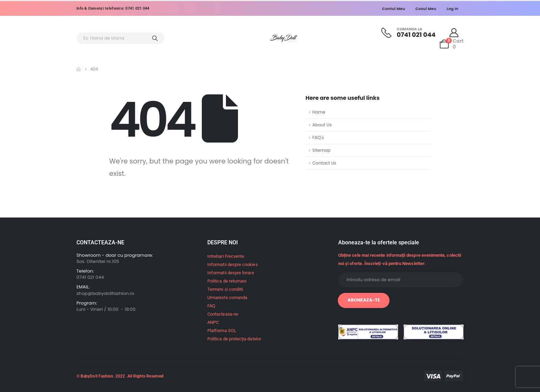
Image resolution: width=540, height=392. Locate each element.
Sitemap (321, 150)
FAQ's (318, 137)
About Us (322, 125)
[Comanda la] (408, 33)
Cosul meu (426, 9)
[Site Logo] (284, 38)
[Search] (155, 38)
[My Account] (454, 33)
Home (319, 112)
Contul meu (394, 9)
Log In (453, 9)
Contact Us (324, 163)
